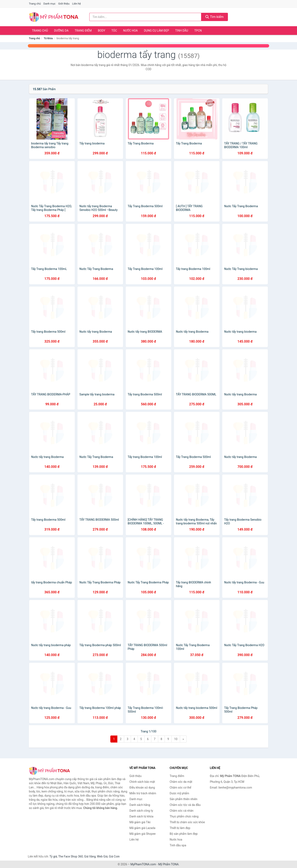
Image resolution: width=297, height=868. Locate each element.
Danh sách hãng (140, 805)
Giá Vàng (90, 856)
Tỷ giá (53, 856)
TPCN (198, 31)
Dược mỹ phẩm (180, 793)
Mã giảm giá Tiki (140, 822)
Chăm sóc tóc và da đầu (185, 805)
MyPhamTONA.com (143, 864)
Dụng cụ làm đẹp (157, 31)
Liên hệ (77, 4)
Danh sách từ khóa (141, 816)
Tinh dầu (182, 31)
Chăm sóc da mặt (181, 782)
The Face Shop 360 (70, 856)
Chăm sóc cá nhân (182, 811)
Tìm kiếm (214, 17)
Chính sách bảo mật (142, 782)
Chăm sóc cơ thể (181, 788)
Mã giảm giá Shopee (143, 834)
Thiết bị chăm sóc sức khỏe (187, 822)
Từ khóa (48, 38)
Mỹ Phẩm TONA (168, 864)
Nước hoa (130, 31)
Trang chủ (35, 4)
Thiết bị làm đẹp (180, 828)
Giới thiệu (64, 4)
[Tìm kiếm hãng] (145, 17)
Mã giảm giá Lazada (143, 828)
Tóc (114, 31)
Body (102, 31)
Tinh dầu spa (178, 845)
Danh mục (50, 4)
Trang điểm (83, 31)
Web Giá (102, 856)
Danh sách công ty (141, 811)
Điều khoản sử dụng (142, 788)
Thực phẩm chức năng (184, 816)
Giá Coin (114, 856)
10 (176, 739)
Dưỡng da (61, 31)
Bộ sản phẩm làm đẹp (184, 834)
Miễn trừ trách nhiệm (143, 793)
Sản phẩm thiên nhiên (184, 799)
